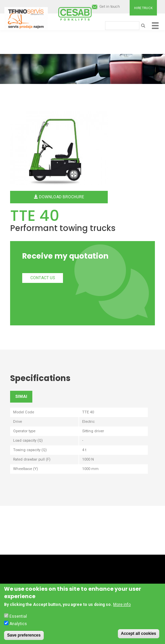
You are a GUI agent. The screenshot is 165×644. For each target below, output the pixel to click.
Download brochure (59, 197)
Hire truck (143, 8)
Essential (18, 618)
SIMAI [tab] (21, 397)
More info (122, 606)
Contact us (43, 278)
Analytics (18, 625)
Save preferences (24, 637)
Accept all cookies (139, 635)
